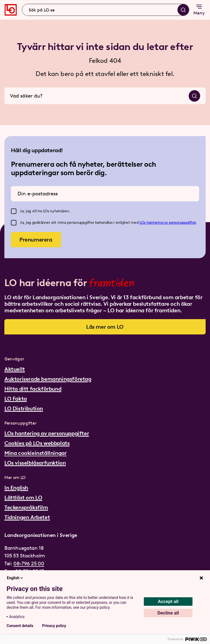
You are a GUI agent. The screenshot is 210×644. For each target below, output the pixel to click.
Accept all (168, 601)
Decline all (168, 613)
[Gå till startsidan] (11, 10)
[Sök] (183, 10)
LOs (143, 223)
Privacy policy (54, 626)
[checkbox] (14, 211)
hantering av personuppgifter (171, 223)
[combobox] (106, 10)
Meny (199, 9)
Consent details (20, 626)
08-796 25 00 (29, 564)
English (15, 578)
